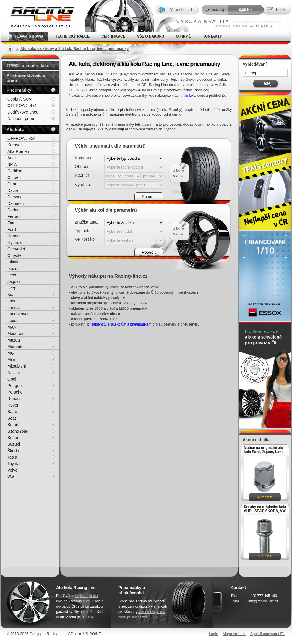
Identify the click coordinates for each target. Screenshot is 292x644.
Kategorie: (84, 158)
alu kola (189, 96)
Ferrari (13, 216)
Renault (14, 399)
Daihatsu (16, 203)
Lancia (13, 308)
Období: (82, 166)
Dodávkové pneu (23, 112)
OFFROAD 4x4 (21, 138)
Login (214, 634)
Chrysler (15, 255)
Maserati (15, 334)
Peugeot (15, 386)
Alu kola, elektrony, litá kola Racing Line (38, 16)
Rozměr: (83, 175)
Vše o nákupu (151, 36)
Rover (13, 405)
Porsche (15, 392)
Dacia (13, 190)
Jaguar (14, 281)
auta (86, 601)
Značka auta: (87, 222)
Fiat (11, 223)
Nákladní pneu (21, 119)
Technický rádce (72, 36)
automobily (147, 612)
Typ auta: (83, 231)
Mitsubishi (17, 366)
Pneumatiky (19, 90)
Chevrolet (16, 249)
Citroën (14, 177)
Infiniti (13, 262)
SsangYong (18, 431)
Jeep (12, 288)
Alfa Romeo (18, 151)
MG (11, 353)
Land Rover (18, 314)
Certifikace (113, 36)
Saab (12, 412)
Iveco (12, 275)
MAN (12, 327)
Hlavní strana (29, 36)
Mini (11, 360)
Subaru (14, 438)
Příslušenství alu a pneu (26, 78)
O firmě (183, 36)
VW (11, 477)
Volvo (12, 470)
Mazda (14, 340)
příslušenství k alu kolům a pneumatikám (120, 324)
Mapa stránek (234, 634)
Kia (10, 295)
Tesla (12, 457)
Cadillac (15, 171)
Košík (280, 10)
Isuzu (12, 268)
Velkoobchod (181, 10)
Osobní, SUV (20, 99)
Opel (12, 379)
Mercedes (16, 347)
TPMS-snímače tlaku (28, 65)
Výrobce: (83, 185)
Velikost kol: (86, 239)
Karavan (15, 145)
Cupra (13, 184)
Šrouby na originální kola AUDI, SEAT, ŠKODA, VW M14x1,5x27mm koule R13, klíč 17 (265, 509)
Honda (13, 236)
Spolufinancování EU (268, 634)
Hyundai (15, 242)
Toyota (13, 464)
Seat (12, 418)
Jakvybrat (179, 173)
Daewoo (15, 197)
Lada (12, 301)
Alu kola (15, 129)
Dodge (13, 210)
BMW (12, 164)
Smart (13, 425)
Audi (12, 158)
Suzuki (14, 444)
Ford (12, 229)
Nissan (14, 373)
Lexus (13, 321)
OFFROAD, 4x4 (22, 106)
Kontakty (212, 36)
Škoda (13, 451)
